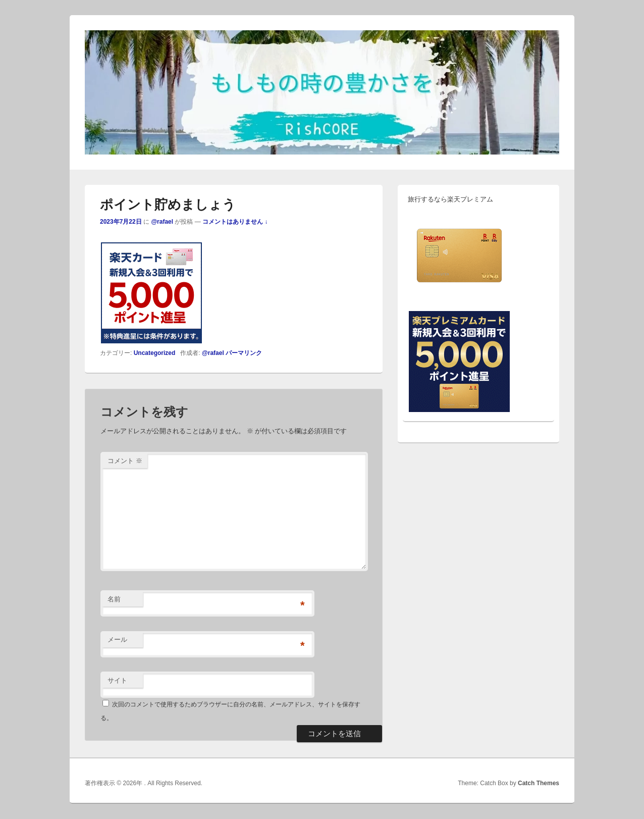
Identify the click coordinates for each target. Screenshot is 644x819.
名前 (114, 599)
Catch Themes (539, 783)
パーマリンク (244, 353)
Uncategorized (155, 353)
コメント (125, 461)
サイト (117, 680)
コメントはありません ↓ (235, 222)
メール (117, 639)
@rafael (162, 222)
